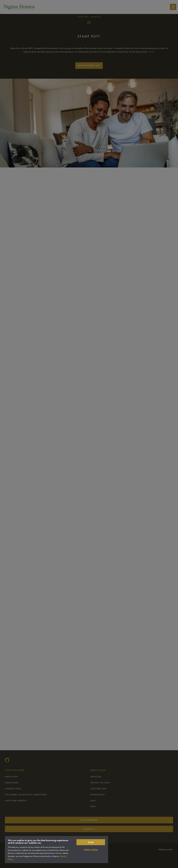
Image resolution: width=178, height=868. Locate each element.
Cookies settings (91, 850)
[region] (57, 850)
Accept (91, 842)
